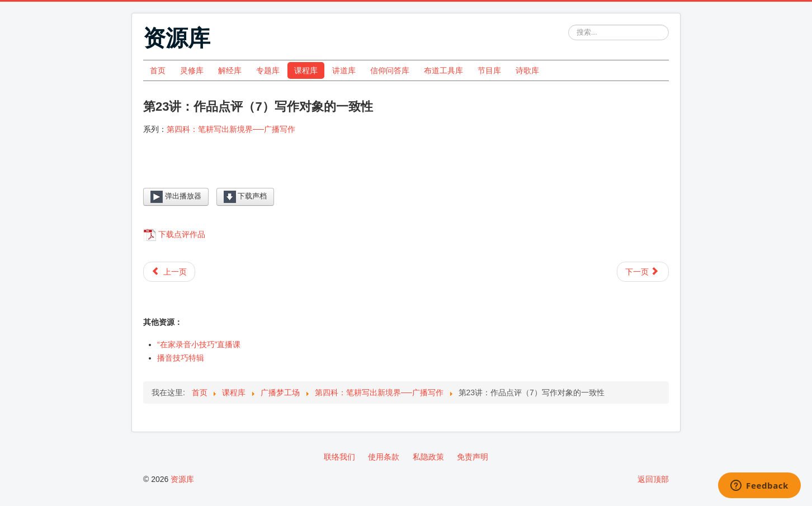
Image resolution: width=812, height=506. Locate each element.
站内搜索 (568, 25)
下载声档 (246, 197)
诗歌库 (527, 70)
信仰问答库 (390, 70)
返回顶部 (653, 479)
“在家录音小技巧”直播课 (199, 344)
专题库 (268, 70)
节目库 (489, 70)
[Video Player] (406, 170)
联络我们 (339, 457)
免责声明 (473, 457)
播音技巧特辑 (181, 358)
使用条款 (384, 457)
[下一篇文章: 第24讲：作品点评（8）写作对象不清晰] (643, 272)
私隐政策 (428, 457)
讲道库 (344, 70)
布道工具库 (443, 70)
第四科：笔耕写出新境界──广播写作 (231, 129)
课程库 (306, 70)
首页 (158, 70)
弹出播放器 (176, 197)
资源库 (182, 479)
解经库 (230, 70)
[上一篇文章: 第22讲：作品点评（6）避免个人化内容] (169, 272)
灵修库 (192, 70)
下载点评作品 (182, 234)
